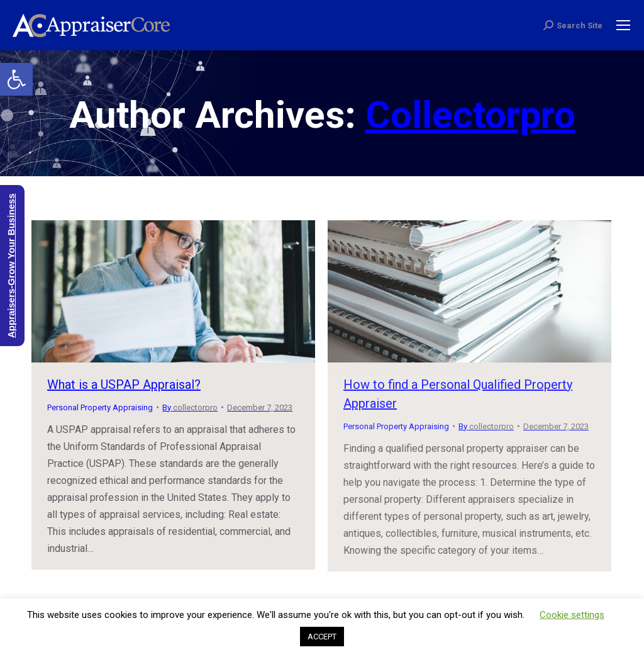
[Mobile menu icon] (623, 25)
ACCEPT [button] (322, 637)
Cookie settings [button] (572, 615)
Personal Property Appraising (100, 407)
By (190, 407)
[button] (16, 79)
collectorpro (470, 115)
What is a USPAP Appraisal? (124, 385)
